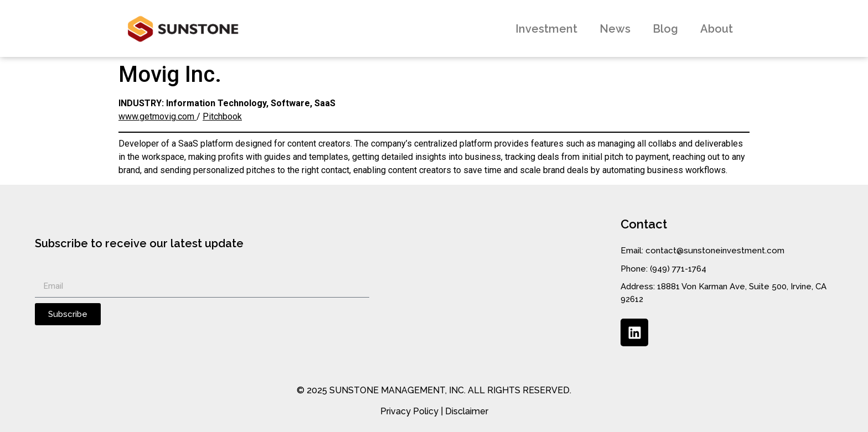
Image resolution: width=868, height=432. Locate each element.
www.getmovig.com (157, 116)
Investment (546, 29)
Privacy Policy (409, 411)
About (717, 29)
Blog (665, 29)
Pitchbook (222, 116)
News (615, 29)
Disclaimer (467, 411)
